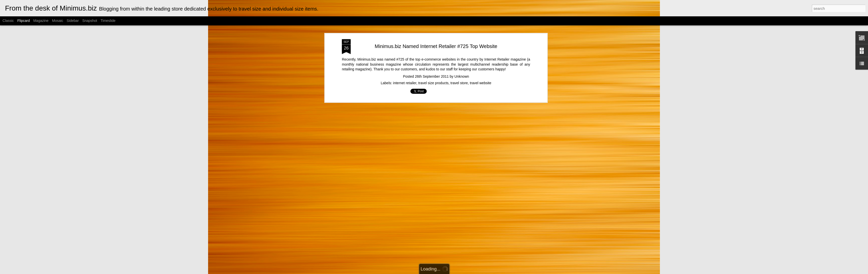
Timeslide (108, 21)
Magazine (41, 21)
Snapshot (90, 21)
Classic (8, 21)
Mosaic (57, 21)
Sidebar (73, 21)
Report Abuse (483, 271)
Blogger (469, 271)
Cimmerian (440, 271)
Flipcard (24, 21)
